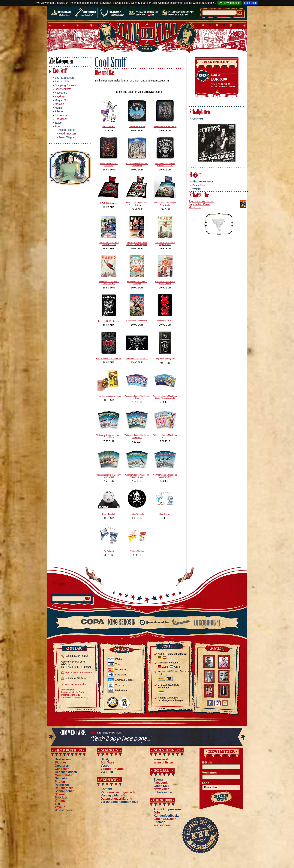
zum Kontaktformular (75, 684)
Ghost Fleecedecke (137, 127)
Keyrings (60, 96)
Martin (93, 733)
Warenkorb (161, 759)
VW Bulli (107, 772)
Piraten (60, 782)
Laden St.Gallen (165, 819)
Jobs (157, 812)
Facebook (161, 783)
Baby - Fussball (109, 514)
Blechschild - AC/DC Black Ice (109, 358)
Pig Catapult (109, 551)
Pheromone (61, 115)
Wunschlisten (64, 810)
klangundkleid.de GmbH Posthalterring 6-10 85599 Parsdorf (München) (75, 695)
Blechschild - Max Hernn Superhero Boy (109, 283)
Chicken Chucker (137, 551)
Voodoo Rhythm (112, 769)
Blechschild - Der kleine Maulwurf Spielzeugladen (137, 244)
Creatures (62, 766)
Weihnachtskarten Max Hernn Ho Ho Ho (165, 436)
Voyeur (60, 807)
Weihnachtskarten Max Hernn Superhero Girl (165, 476)
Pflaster (59, 111)
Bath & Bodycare (65, 78)
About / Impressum (167, 809)
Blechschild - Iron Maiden (137, 321)
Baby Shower (165, 514)
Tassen (59, 123)
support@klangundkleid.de (78, 673)
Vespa (105, 766)
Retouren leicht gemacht (118, 792)
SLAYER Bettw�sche (109, 203)
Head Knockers (67, 134)
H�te (196, 176)
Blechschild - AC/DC (165, 321)
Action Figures (67, 130)
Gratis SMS (162, 786)
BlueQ (105, 759)
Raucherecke (64, 788)
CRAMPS (198, 119)
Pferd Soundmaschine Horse (109, 396)
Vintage (60, 801)
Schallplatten (200, 113)
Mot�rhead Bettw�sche (165, 359)
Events (158, 779)
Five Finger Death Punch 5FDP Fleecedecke (165, 165)
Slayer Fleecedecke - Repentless (109, 165)
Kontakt (106, 789)
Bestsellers (199, 185)
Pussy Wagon (67, 137)
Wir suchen (162, 825)
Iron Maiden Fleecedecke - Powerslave (137, 165)
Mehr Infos (250, 3)
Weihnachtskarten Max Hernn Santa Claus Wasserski (165, 397)
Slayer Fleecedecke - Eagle (165, 127)
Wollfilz (196, 189)
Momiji (58, 108)
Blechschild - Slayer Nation (137, 358)
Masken (59, 104)
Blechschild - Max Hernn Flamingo (137, 283)
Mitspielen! (195, 207)
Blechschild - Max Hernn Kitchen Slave (165, 283)
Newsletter (161, 789)
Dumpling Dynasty (65, 85)
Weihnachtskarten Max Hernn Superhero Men (137, 476)
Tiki (57, 804)
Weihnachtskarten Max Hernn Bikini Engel (109, 476)
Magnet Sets (62, 100)
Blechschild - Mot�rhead (109, 321)
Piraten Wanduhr (137, 514)
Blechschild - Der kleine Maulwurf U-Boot (109, 244)
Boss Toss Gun (109, 127)
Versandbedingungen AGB (120, 802)
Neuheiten (62, 778)
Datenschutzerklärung (116, 799)
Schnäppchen (65, 791)
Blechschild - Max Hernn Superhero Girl (165, 244)
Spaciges (61, 797)
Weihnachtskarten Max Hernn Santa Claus (109, 436)
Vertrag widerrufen (114, 795)
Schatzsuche (199, 196)
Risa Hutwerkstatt (203, 182)
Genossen (62, 769)
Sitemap (61, 794)
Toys (57, 126)
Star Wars (108, 762)
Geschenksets (63, 89)
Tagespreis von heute (201, 201)
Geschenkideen (66, 772)
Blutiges (61, 762)
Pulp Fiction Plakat (199, 204)
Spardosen (61, 119)
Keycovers (61, 93)
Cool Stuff (60, 71)
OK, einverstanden (229, 3)
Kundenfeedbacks (166, 816)
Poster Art (62, 785)
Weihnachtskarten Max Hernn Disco (137, 397)
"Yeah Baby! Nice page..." (121, 739)
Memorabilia (63, 775)
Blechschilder (63, 81)
